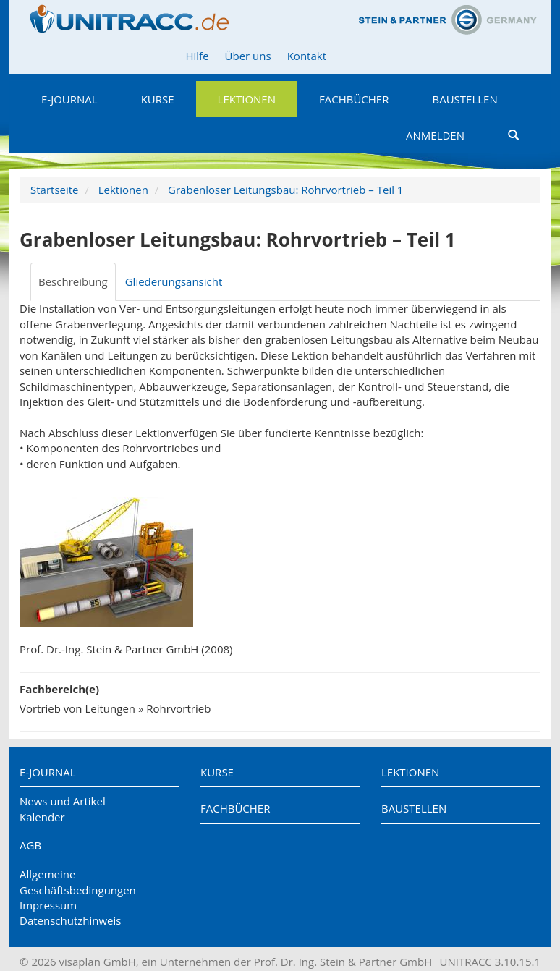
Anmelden (435, 135)
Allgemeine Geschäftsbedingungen (78, 882)
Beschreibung (73, 281)
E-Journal (69, 99)
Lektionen (247, 99)
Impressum (48, 905)
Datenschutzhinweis (70, 920)
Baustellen (464, 99)
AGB (30, 845)
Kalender (42, 817)
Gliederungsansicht (174, 281)
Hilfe (197, 56)
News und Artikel (63, 801)
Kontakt (307, 56)
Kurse (158, 99)
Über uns (248, 56)
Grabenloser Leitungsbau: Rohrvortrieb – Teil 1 (285, 190)
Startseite (55, 190)
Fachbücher (354, 99)
